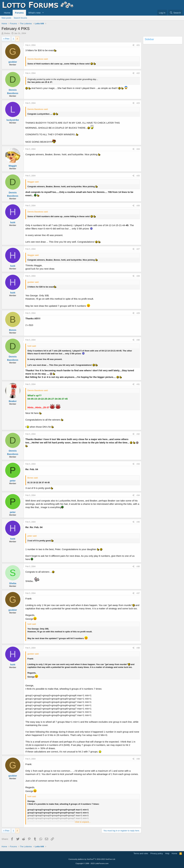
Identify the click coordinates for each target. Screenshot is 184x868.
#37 (138, 593)
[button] (43, 13)
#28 (138, 276)
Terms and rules (141, 853)
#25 (138, 176)
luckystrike (13, 120)
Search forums (20, 18)
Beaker (13, 401)
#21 (138, 45)
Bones (13, 330)
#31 (138, 384)
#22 (138, 73)
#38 (138, 648)
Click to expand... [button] (83, 822)
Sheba (7, 33)
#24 (138, 149)
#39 (138, 759)
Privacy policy (157, 853)
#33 (138, 464)
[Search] (175, 13)
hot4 (13, 222)
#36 (138, 566)
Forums (19, 13)
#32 (138, 434)
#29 (138, 313)
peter (13, 481)
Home (7, 13)
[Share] (133, 45)
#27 (138, 249)
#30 (138, 340)
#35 (138, 522)
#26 (138, 206)
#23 (138, 103)
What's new (34, 13)
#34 (138, 495)
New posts (6, 18)
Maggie (13, 166)
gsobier (13, 62)
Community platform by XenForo (92, 859)
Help (167, 853)
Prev (7, 39)
